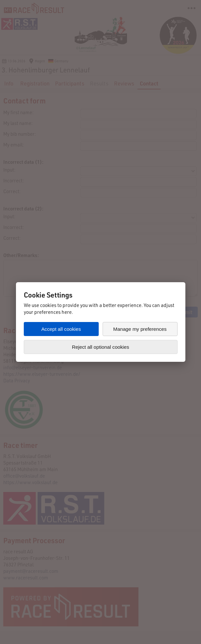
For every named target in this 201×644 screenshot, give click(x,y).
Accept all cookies (61, 329)
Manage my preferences (140, 329)
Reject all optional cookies (101, 347)
